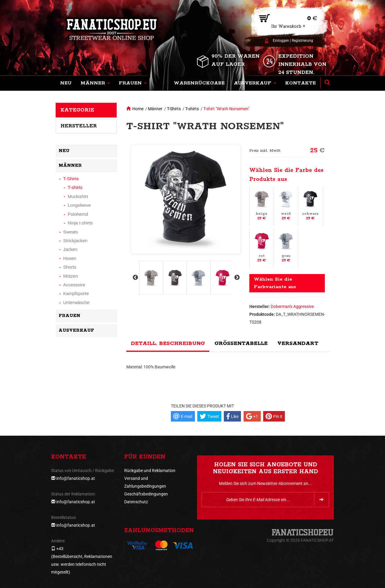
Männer (155, 109)
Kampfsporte (76, 293)
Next (236, 278)
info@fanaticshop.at (76, 478)
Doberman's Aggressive (292, 306)
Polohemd (78, 214)
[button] (95, 83)
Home (138, 109)
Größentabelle (241, 343)
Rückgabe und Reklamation (150, 471)
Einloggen (281, 41)
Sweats (71, 232)
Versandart (298, 343)
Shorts (70, 267)
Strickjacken (75, 241)
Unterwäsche (76, 302)
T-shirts (192, 109)
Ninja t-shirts (80, 223)
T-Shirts (174, 109)
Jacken (70, 249)
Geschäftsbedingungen (146, 494)
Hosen (70, 258)
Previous (135, 278)
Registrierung (302, 41)
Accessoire (74, 285)
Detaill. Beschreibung (168, 343)
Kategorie (77, 110)
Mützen (71, 276)
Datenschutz (136, 502)
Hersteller (79, 126)
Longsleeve (79, 205)
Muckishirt (78, 196)
